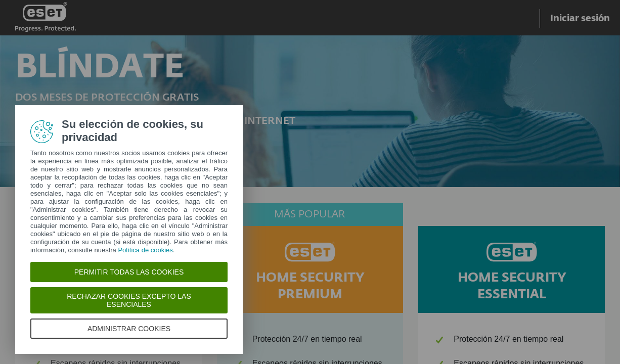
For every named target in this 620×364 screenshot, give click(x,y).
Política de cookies (145, 250)
